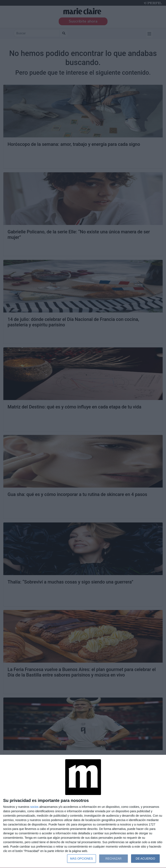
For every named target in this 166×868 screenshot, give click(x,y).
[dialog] (83, 812)
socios (34, 807)
